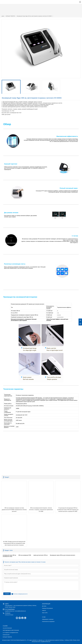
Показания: (5, 109)
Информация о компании (48, 619)
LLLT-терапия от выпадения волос (10, 633)
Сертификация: (6, 111)
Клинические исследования (48, 622)
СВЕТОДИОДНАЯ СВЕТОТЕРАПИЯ (11, 630)
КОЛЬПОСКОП (6, 635)
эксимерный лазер (7, 556)
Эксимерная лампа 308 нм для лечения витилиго (62, 555)
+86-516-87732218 (9, 615)
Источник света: (6, 113)
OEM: (3, 114)
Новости (44, 610)
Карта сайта (45, 613)
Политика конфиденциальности (20, 594)
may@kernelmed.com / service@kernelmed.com (15, 611)
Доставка (44, 606)
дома (3, 16)
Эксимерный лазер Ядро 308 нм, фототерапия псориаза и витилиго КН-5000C (34, 16)
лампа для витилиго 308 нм (40, 555)
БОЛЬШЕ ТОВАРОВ (10, 16)
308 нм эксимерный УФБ (25, 555)
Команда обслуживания (47, 608)
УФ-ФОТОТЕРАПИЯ (7, 628)
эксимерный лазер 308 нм (9, 555)
